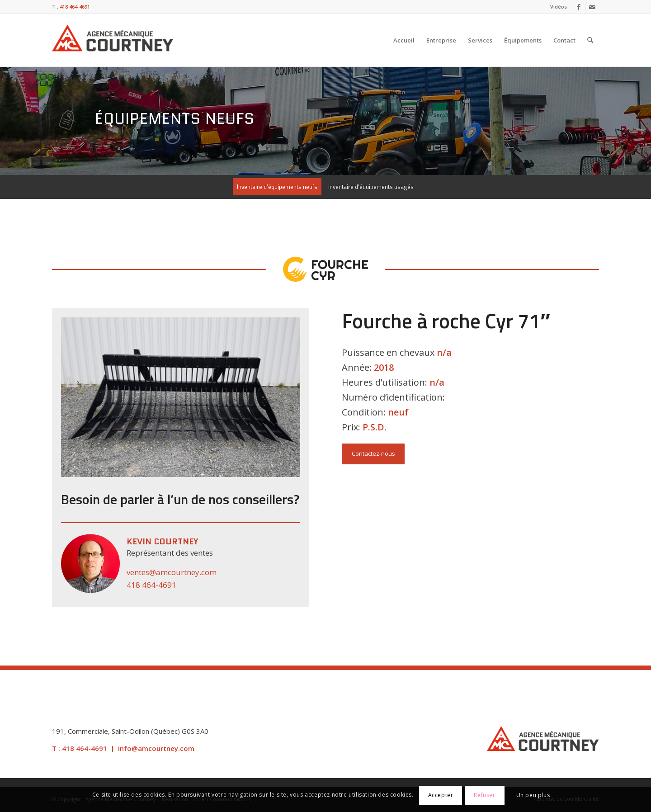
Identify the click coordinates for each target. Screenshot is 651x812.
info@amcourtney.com (156, 748)
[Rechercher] (590, 40)
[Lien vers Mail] (592, 7)
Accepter (441, 795)
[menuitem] (556, 7)
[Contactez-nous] (373, 454)
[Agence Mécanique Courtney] (113, 40)
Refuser (484, 795)
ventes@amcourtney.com (172, 572)
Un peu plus (533, 795)
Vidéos (559, 7)
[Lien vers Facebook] (578, 7)
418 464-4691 (151, 585)
